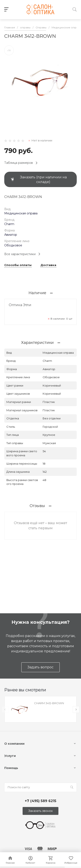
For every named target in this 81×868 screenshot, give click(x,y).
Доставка (48, 265)
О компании (14, 744)
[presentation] (5, 710)
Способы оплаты (18, 265)
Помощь (11, 768)
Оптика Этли (20, 305)
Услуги (10, 756)
